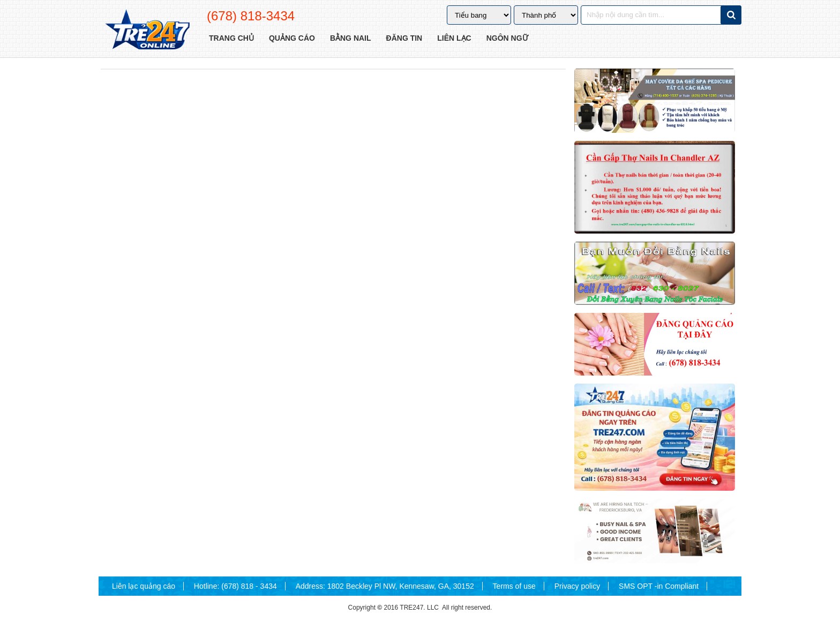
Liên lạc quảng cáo (144, 586)
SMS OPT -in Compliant (659, 586)
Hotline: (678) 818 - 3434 (235, 586)
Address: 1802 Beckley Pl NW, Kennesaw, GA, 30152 (385, 586)
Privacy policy (577, 586)
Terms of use (514, 586)
